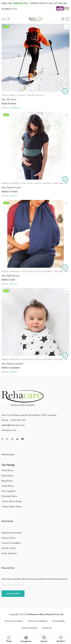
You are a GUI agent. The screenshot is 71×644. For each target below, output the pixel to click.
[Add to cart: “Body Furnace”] (65, 91)
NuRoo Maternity (44, 183)
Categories (26, 639)
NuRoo (31, 183)
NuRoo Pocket (9, 192)
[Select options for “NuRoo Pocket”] (65, 179)
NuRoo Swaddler (11, 368)
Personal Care (61, 183)
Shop (9, 639)
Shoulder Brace (9, 496)
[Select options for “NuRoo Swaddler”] (65, 355)
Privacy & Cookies (14, 621)
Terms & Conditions (38, 621)
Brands (5, 183)
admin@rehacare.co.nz (13, 425)
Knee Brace (7, 476)
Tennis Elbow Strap (12, 501)
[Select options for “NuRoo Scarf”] (65, 267)
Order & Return (9, 553)
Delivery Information (12, 533)
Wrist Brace (7, 470)
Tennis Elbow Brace (12, 507)
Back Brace (7, 481)
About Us (47, 628)
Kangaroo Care (18, 183)
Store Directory (30, 628)
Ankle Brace (8, 486)
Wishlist (61, 639)
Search (44, 639)
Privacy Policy (8, 538)
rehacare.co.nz (9, 430)
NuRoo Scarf (8, 280)
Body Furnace (9, 95)
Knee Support (8, 491)
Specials (40, 95)
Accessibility (58, 621)
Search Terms (9, 548)
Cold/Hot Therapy (26, 95)
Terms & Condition (11, 543)
